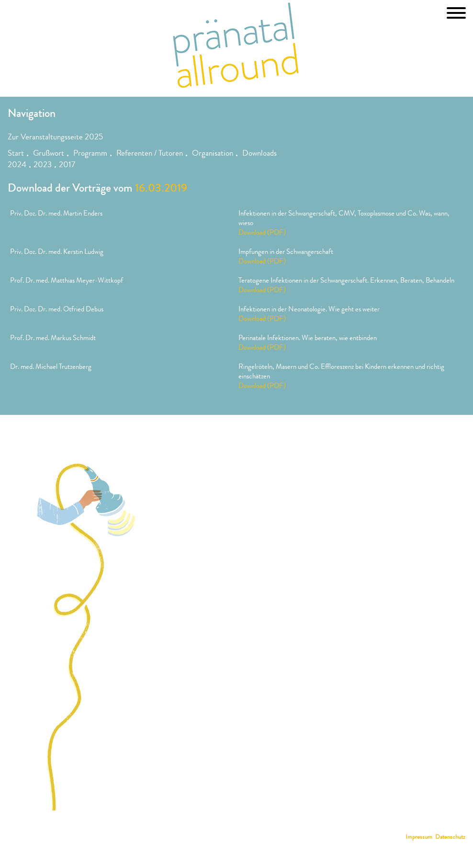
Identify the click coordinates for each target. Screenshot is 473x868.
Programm (90, 154)
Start (16, 154)
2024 (17, 166)
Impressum (419, 838)
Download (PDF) (262, 233)
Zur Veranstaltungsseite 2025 (55, 138)
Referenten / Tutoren (150, 154)
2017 (67, 166)
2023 (43, 166)
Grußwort (49, 154)
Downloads (259, 154)
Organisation (213, 154)
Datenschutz (450, 838)
